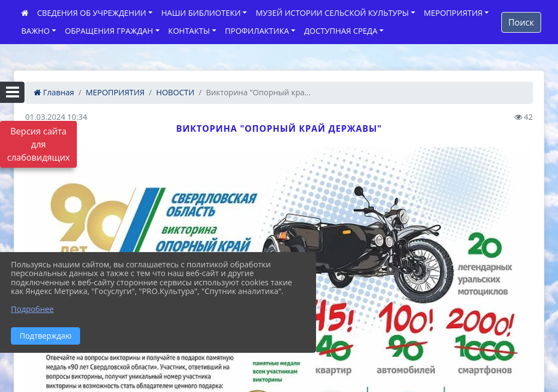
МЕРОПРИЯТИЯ (453, 13)
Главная (54, 92)
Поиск (521, 22)
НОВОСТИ (175, 92)
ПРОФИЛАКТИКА (257, 31)
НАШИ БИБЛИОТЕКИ (201, 13)
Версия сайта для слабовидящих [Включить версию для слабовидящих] (38, 144)
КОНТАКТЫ (189, 31)
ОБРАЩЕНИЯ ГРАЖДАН (109, 31)
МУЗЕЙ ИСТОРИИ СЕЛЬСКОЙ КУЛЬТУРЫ (332, 13)
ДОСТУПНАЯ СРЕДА (341, 31)
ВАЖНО (35, 31)
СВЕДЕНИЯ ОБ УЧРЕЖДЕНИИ (92, 13)
